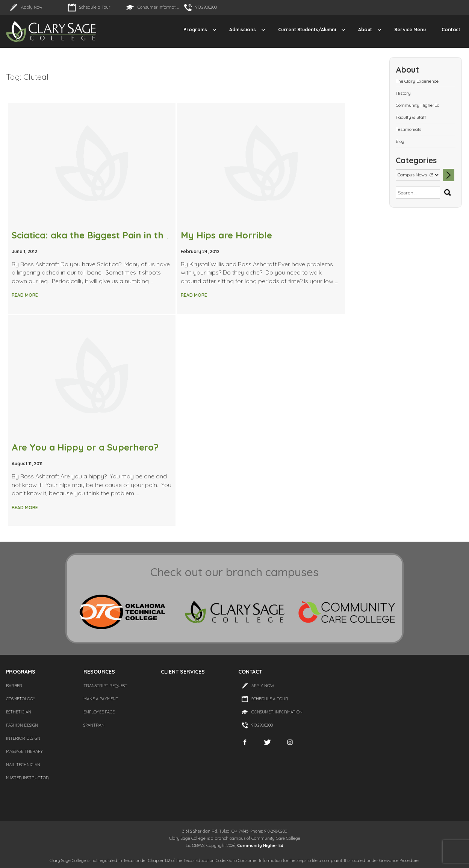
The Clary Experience (417, 81)
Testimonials (408, 129)
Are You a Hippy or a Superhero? (85, 447)
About (365, 30)
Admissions (243, 30)
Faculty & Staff (411, 117)
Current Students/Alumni (307, 30)
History (403, 93)
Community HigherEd (418, 105)
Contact (451, 30)
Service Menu (410, 30)
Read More (25, 295)
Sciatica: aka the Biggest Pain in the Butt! (102, 235)
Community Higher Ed (260, 845)
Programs (195, 30)
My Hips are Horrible (226, 235)
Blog (400, 141)
